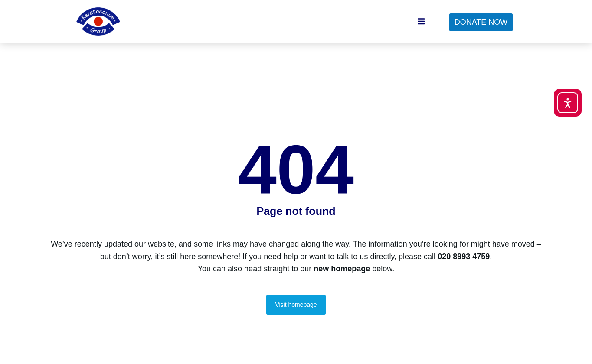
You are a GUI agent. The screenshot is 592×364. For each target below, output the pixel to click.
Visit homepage (296, 314)
